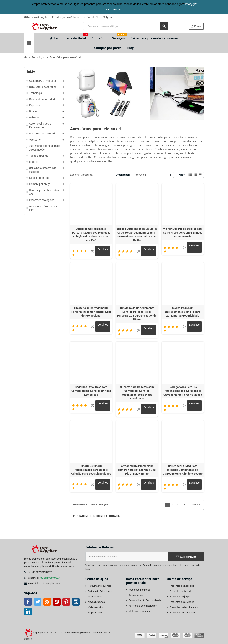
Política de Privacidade (100, 591)
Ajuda (107, 17)
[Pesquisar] (126, 26)
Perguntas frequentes (100, 586)
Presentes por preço (139, 590)
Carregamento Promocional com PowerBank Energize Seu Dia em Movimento (137, 470)
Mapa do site (95, 613)
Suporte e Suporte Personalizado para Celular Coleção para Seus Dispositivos (91, 470)
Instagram (76, 602)
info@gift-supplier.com (47, 584)
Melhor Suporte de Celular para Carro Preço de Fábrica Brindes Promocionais (183, 233)
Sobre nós (74, 17)
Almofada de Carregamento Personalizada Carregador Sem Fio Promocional (91, 312)
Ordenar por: (123, 175)
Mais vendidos (96, 607)
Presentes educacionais (182, 613)
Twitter (38, 602)
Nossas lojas (95, 597)
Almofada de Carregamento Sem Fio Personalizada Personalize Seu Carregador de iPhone (137, 314)
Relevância (140, 175)
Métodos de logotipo (37, 17)
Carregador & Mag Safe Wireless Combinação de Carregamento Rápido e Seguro (183, 470)
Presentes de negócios (182, 586)
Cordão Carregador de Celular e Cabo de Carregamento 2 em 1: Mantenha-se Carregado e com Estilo (137, 235)
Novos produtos (96, 602)
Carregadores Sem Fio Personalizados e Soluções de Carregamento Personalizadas (183, 391)
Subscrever (186, 557)
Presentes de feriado (181, 591)
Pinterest (66, 602)
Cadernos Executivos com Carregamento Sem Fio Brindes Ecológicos (91, 391)
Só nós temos (136, 595)
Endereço (58, 17)
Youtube (57, 602)
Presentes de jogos (180, 597)
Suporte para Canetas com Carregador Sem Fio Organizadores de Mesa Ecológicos (137, 393)
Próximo (195, 505)
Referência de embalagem (143, 606)
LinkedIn (28, 612)
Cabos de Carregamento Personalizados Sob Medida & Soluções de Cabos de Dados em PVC (91, 235)
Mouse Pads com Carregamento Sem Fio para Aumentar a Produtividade (183, 312)
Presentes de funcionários (184, 607)
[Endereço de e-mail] (127, 557)
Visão (182, 175)
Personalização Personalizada (145, 601)
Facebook (28, 602)
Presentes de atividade (182, 602)
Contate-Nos (92, 17)
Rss (47, 602)
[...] (77, 567)
